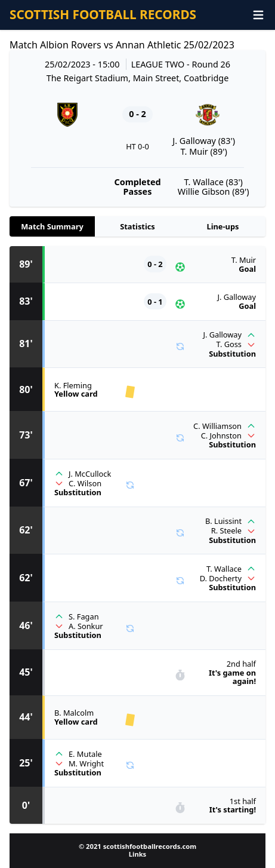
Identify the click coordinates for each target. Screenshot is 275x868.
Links (137, 854)
